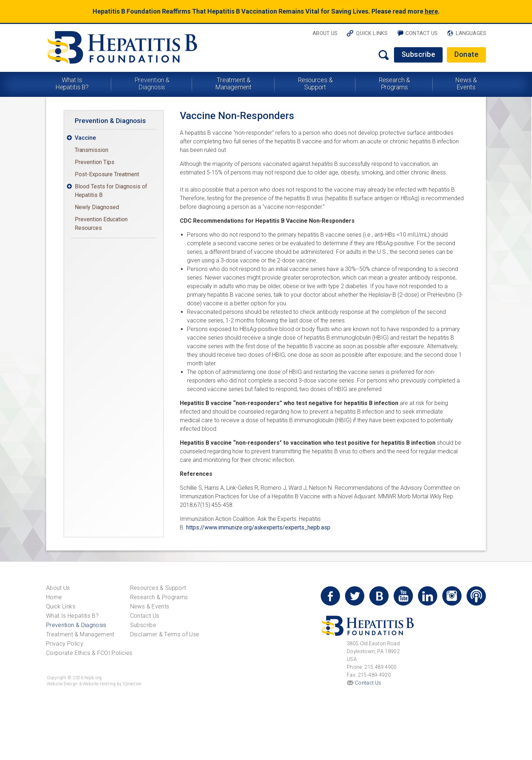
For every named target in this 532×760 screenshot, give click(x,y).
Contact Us (422, 33)
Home (54, 597)
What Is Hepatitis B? (72, 83)
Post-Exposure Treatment (107, 174)
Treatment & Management (233, 83)
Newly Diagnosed (97, 207)
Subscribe (418, 54)
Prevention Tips (95, 162)
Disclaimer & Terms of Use (165, 634)
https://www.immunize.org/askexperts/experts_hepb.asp (258, 527)
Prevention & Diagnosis (152, 83)
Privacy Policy (65, 644)
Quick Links (372, 33)
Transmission (92, 150)
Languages (471, 33)
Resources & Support (315, 83)
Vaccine (85, 138)
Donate (466, 54)
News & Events (466, 83)
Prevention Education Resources (101, 224)
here (431, 11)
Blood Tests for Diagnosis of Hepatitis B (111, 191)
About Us (325, 33)
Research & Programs (394, 83)
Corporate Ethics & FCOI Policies (89, 653)
